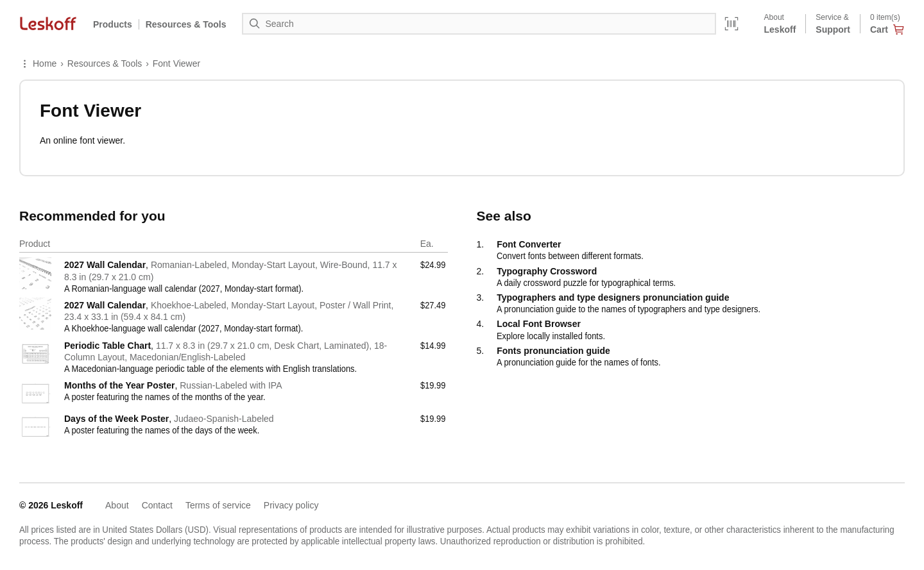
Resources (186, 24)
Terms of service (218, 505)
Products (113, 24)
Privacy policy (291, 505)
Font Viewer (176, 63)
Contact (157, 505)
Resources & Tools (105, 63)
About (117, 505)
